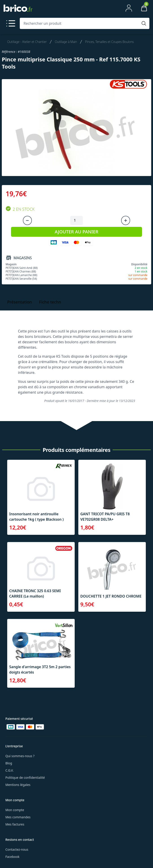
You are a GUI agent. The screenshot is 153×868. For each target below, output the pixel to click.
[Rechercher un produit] (80, 23)
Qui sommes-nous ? (20, 756)
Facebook (12, 857)
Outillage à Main (66, 42)
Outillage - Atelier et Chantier (27, 42)
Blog (9, 763)
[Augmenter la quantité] (126, 221)
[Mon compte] (129, 8)
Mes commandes (18, 817)
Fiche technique (54, 302)
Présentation (20, 302)
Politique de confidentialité (25, 778)
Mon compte (15, 810)
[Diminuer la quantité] (27, 221)
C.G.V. (9, 770)
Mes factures (15, 824)
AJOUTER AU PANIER (76, 232)
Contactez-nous (17, 849)
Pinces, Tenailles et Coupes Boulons (109, 42)
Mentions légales (18, 785)
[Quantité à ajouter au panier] (76, 221)
